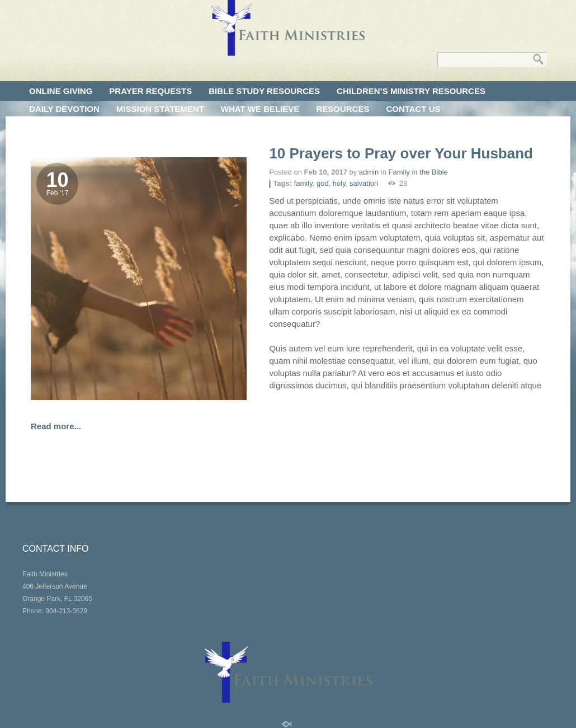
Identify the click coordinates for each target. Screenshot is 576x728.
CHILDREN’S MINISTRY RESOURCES (411, 91)
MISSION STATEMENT (160, 109)
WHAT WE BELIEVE (260, 109)
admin (369, 172)
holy (339, 183)
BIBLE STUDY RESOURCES (264, 91)
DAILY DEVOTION (64, 109)
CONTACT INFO (56, 549)
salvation (364, 183)
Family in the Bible (418, 172)
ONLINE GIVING (61, 91)
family (303, 183)
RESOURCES (343, 109)
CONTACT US (413, 109)
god (323, 183)
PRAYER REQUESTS (150, 91)
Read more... (56, 426)
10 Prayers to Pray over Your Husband (401, 153)
